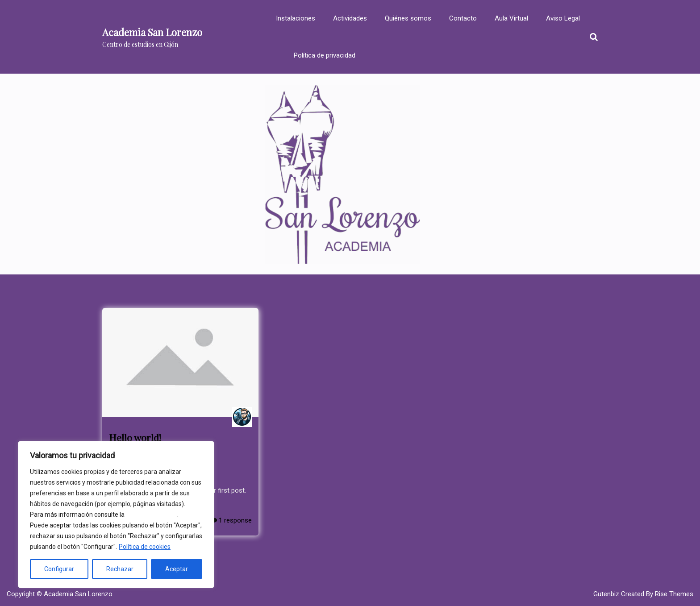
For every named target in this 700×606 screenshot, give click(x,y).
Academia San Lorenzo (152, 32)
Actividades (350, 18)
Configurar (59, 569)
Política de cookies (145, 547)
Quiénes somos (408, 18)
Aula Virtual (511, 18)
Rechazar (120, 569)
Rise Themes (674, 594)
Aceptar (177, 569)
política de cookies (152, 515)
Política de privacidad (325, 55)
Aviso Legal (563, 18)
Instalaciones (296, 18)
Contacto (463, 18)
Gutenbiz (607, 594)
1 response (231, 520)
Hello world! (135, 437)
